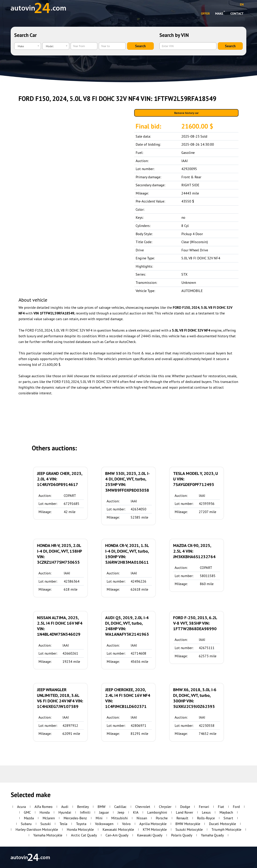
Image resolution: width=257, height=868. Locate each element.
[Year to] (112, 46)
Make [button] (220, 13)
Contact (237, 13)
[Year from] (84, 46)
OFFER (205, 13)
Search (140, 46)
